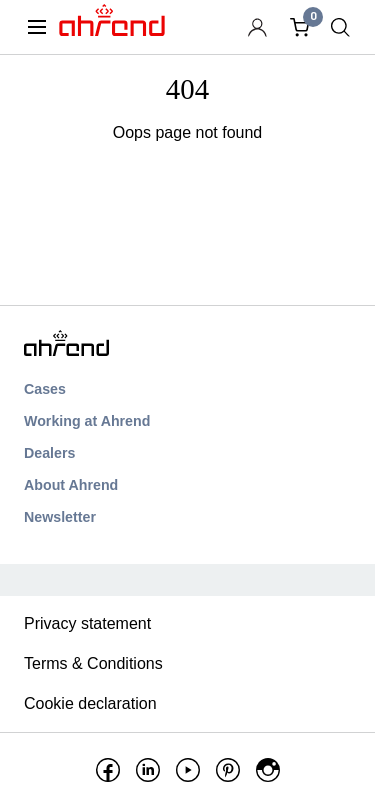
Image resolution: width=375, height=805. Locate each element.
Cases (45, 389)
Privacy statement (87, 623)
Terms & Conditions (93, 663)
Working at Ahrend (87, 421)
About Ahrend (71, 485)
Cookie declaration (90, 703)
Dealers (49, 453)
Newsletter (60, 517)
